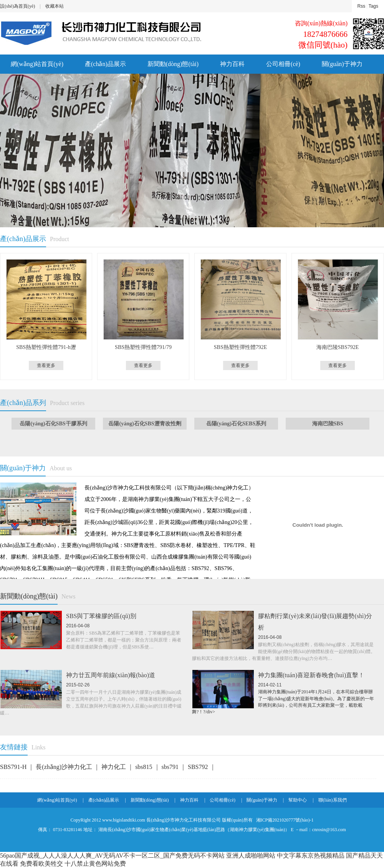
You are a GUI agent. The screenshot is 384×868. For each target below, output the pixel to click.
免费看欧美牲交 (41, 864)
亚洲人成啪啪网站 (251, 856)
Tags (373, 6)
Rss (362, 6)
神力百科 (232, 64)
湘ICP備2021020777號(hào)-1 (284, 820)
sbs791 (171, 767)
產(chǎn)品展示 (105, 64)
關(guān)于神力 (342, 64)
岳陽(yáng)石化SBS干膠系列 (53, 424)
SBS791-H (14, 767)
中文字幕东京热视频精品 (311, 856)
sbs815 (144, 767)
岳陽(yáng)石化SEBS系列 (236, 424)
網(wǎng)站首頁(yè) (37, 64)
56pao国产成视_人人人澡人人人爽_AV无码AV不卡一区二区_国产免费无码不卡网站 (112, 856)
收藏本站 (55, 6)
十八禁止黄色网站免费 (95, 864)
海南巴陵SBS (328, 424)
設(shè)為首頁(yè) (17, 6)
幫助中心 (298, 800)
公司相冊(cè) (283, 64)
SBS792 (199, 767)
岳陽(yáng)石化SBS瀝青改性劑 (145, 424)
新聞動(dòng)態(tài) (173, 64)
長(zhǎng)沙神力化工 (65, 767)
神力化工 (114, 767)
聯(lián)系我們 (333, 800)
